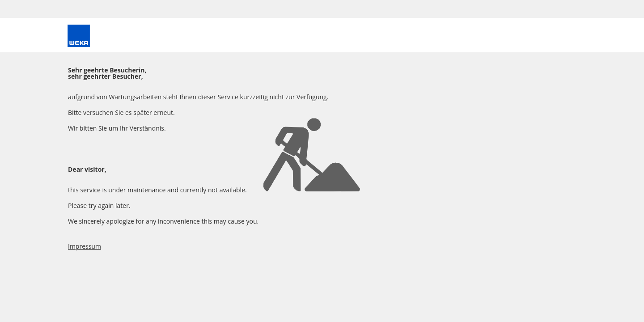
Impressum (85, 246)
